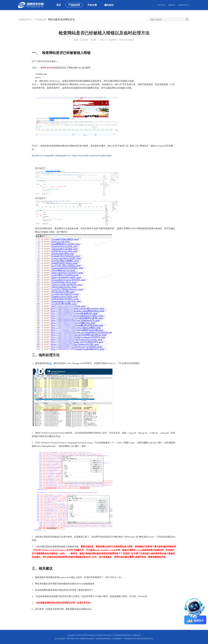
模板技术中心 (184, 5)
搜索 (188, 19)
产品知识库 (74, 5)
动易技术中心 (25, 20)
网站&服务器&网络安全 (62, 19)
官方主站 (161, 5)
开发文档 (92, 5)
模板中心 (172, 5)
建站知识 (109, 5)
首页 (59, 5)
